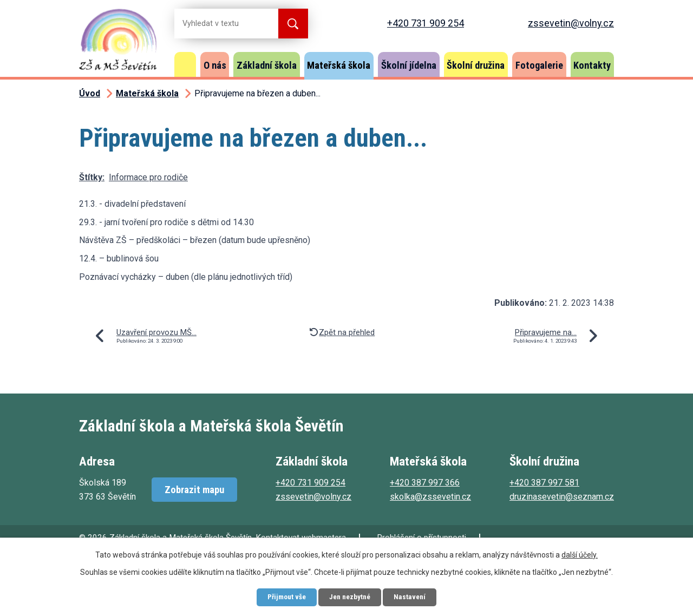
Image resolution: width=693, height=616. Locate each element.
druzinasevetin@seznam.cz (562, 497)
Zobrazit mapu (194, 490)
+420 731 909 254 (426, 23)
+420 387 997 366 (425, 483)
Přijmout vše (283, 597)
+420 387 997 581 (544, 483)
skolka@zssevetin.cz (430, 497)
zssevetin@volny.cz (571, 23)
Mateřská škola (339, 65)
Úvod (185, 64)
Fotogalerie (539, 65)
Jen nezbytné (351, 597)
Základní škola (267, 65)
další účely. (580, 554)
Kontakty (592, 65)
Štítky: (92, 177)
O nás (215, 65)
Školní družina (476, 65)
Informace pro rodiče (148, 177)
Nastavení (414, 597)
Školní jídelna (409, 65)
